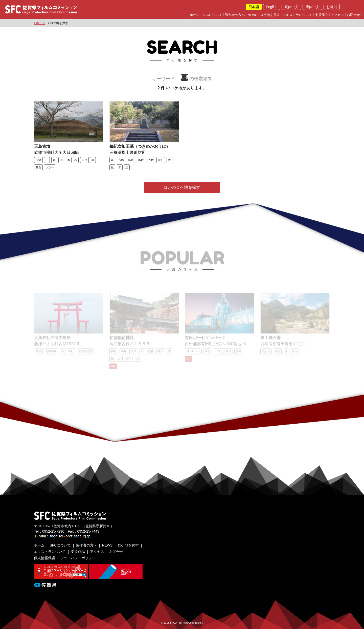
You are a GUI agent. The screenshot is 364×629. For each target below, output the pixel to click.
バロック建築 (223, 353)
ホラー (50, 167)
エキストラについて (297, 15)
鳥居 (131, 160)
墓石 (38, 167)
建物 (151, 353)
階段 (141, 160)
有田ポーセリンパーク (205, 339)
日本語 (254, 7)
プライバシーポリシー (78, 557)
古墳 (38, 160)
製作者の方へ (235, 15)
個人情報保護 (45, 557)
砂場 (294, 353)
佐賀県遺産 (85, 353)
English (272, 7)
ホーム (195, 15)
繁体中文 (291, 7)
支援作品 (322, 15)
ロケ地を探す (270, 15)
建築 (161, 353)
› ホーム (40, 23)
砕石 (277, 353)
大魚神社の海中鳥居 (52, 339)
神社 (71, 353)
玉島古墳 (42, 146)
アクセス (337, 15)
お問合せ (353, 15)
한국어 (332, 7)
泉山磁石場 (270, 339)
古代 (84, 160)
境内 (134, 353)
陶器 (208, 353)
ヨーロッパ (193, 353)
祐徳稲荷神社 (122, 339)
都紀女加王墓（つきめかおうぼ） (140, 146)
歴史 (161, 160)
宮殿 (239, 353)
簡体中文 (312, 7)
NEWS (252, 15)
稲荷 (128, 360)
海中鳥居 (51, 353)
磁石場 (266, 353)
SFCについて (212, 15)
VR (113, 368)
